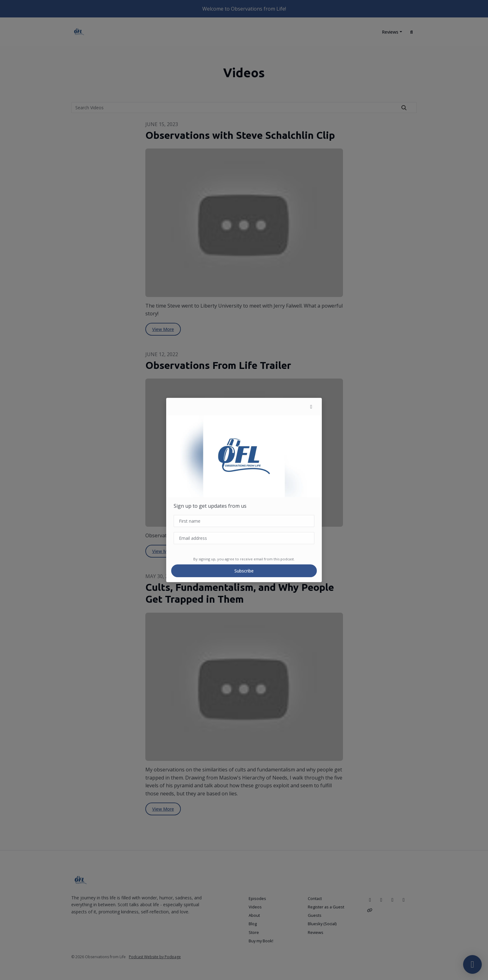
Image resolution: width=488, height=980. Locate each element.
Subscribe (244, 571)
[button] (311, 407)
